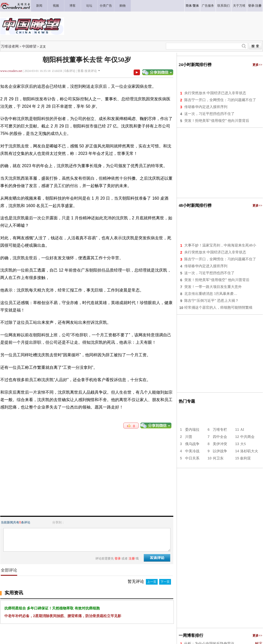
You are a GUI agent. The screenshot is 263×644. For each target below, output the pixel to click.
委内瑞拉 (192, 430)
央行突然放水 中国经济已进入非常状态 (215, 93)
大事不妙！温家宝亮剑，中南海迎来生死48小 (220, 245)
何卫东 (218, 458)
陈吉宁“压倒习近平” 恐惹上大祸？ (211, 301)
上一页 (152, 582)
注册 (258, 6)
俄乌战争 (192, 444)
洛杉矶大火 (249, 451)
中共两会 (247, 437)
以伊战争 (220, 451)
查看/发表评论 (87, 71)
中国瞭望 (29, 46)
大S (243, 444)
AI (242, 430)
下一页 (165, 582)
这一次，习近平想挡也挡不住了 (209, 114)
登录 (251, 6)
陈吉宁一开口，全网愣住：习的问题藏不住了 (220, 100)
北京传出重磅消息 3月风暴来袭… (211, 294)
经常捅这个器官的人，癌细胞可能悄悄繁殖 (218, 308)
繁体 (196, 6)
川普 (189, 437)
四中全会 (220, 437)
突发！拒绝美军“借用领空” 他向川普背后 (217, 121)
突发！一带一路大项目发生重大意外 (213, 287)
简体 (189, 6)
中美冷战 (192, 451)
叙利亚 (246, 458)
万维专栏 (220, 430)
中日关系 (192, 458)
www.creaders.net (11, 71)
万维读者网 (10, 46)
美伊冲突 (220, 444)
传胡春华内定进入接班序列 (206, 107)
